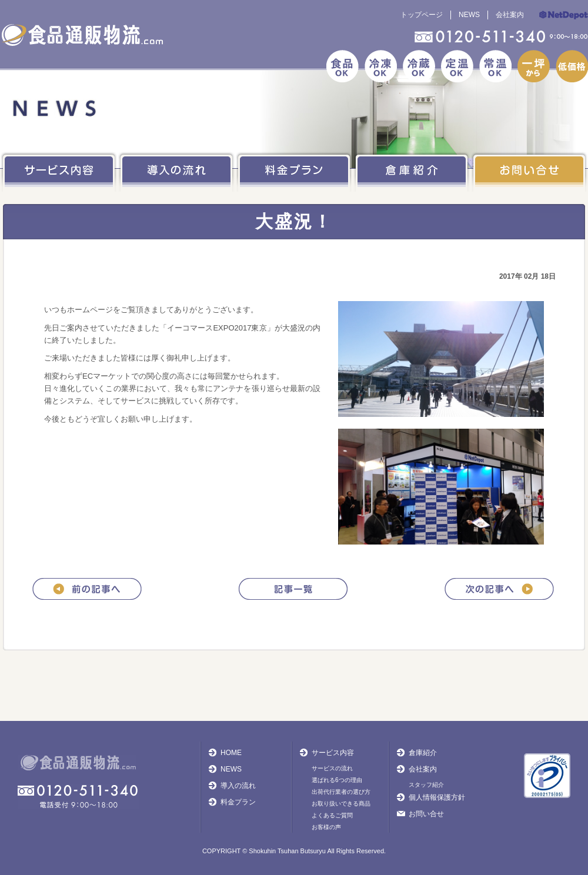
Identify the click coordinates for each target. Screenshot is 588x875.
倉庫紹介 (423, 753)
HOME (231, 753)
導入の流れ (238, 786)
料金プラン (238, 802)
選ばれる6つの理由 (337, 780)
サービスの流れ (332, 768)
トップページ (422, 15)
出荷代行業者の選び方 (341, 792)
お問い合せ (426, 814)
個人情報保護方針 (437, 797)
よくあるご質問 (332, 815)
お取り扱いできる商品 (341, 804)
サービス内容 (333, 753)
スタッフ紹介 (426, 785)
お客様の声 (326, 827)
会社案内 (510, 15)
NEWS (469, 15)
